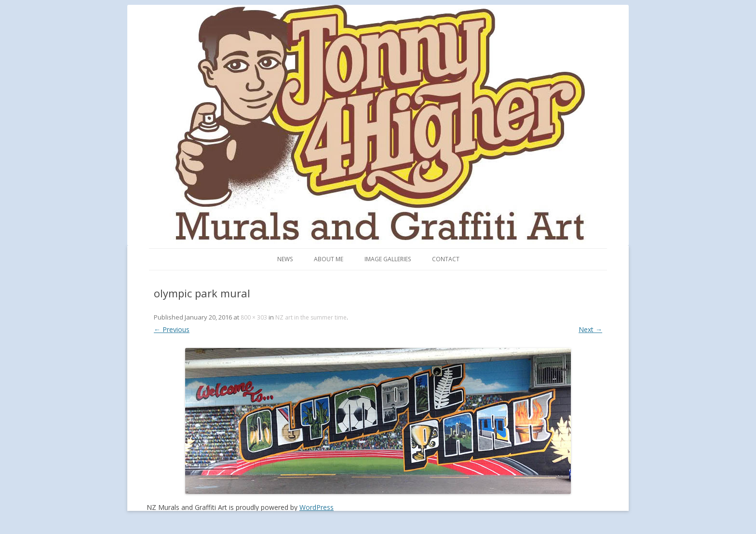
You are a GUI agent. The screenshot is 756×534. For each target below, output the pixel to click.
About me (329, 259)
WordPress (317, 507)
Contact (446, 259)
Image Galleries (388, 259)
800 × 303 (254, 317)
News (285, 259)
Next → (590, 329)
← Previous (172, 329)
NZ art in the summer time (311, 317)
